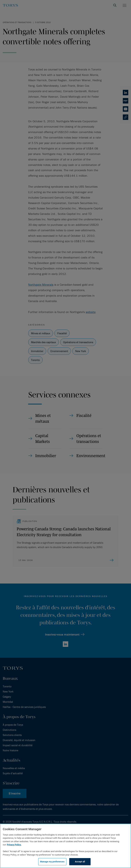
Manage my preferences (52, 862)
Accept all (80, 862)
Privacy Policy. (14, 845)
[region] (65, 846)
